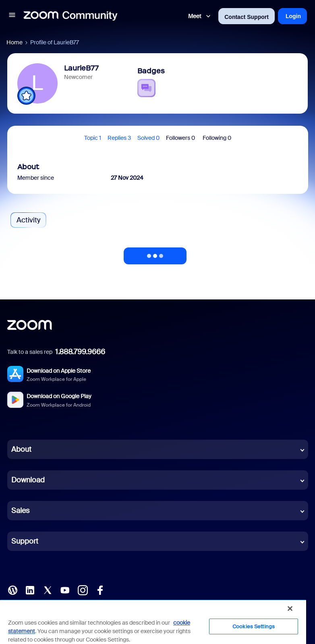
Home (15, 42)
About (21, 449)
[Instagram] (83, 590)
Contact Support (247, 17)
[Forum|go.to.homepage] (70, 16)
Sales (20, 511)
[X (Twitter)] (48, 590)
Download (28, 480)
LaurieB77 (81, 68)
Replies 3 (119, 138)
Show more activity (155, 253)
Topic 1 (93, 138)
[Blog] (12, 590)
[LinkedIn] (30, 590)
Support (25, 541)
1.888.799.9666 (80, 352)
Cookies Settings (254, 626)
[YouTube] (65, 590)
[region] (153, 622)
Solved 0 (148, 138)
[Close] (290, 609)
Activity (28, 220)
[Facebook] (100, 590)
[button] (12, 16)
